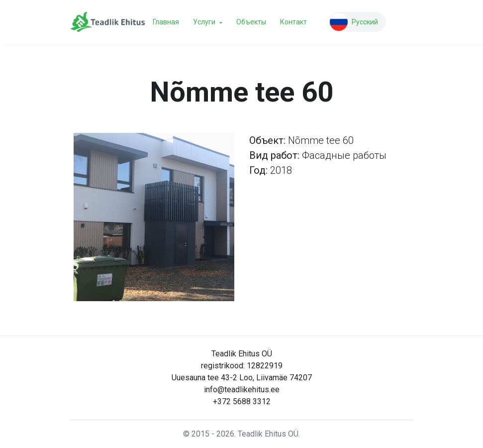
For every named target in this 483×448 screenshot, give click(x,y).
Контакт (293, 22)
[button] (357, 22)
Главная (166, 22)
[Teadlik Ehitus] (107, 22)
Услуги (204, 22)
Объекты (251, 22)
